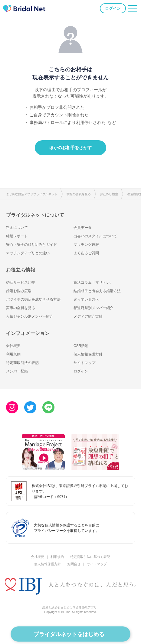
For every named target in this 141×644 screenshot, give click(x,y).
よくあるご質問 (86, 253)
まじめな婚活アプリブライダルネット (32, 194)
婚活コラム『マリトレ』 (93, 282)
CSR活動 (81, 346)
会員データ (83, 228)
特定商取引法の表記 (22, 363)
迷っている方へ (86, 299)
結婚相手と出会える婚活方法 (97, 291)
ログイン (113, 8)
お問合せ (74, 564)
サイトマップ (84, 363)
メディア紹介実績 (88, 316)
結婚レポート (17, 236)
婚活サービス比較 (21, 282)
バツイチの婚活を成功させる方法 (33, 299)
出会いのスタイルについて (95, 236)
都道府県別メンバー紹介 (93, 308)
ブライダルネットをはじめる (69, 634)
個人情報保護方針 (88, 354)
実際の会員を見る (79, 194)
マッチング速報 (86, 245)
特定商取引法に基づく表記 (90, 557)
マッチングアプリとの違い (28, 253)
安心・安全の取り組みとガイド (31, 245)
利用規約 (13, 354)
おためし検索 (109, 194)
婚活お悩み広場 (19, 291)
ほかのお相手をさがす (70, 148)
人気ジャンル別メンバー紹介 (30, 316)
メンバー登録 (17, 371)
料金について (17, 228)
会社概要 (13, 346)
